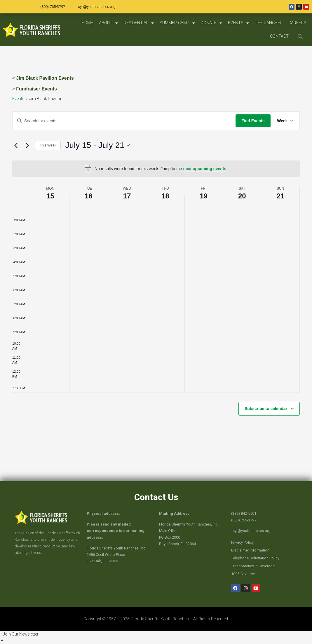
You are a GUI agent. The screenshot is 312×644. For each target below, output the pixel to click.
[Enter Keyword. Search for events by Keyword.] (124, 121)
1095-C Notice (243, 574)
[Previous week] (16, 145)
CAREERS (297, 23)
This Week (48, 145)
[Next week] (27, 145)
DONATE (211, 23)
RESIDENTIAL (139, 23)
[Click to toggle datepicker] (97, 145)
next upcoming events (205, 169)
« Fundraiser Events (35, 89)
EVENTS (238, 23)
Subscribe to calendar (266, 409)
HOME (87, 23)
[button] (300, 36)
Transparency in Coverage (253, 566)
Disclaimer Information (250, 550)
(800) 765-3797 (53, 7)
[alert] (156, 169)
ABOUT (108, 23)
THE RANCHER (269, 23)
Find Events (252, 121)
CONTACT (279, 36)
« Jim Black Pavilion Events (43, 78)
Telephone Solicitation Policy (255, 558)
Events (18, 99)
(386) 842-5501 (244, 513)
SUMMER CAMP (177, 23)
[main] (156, 264)
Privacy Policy (242, 542)
